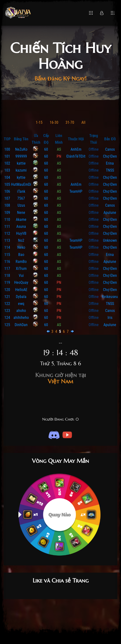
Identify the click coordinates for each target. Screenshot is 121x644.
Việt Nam (61, 378)
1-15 (39, 122)
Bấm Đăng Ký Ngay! (60, 79)
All (83, 122)
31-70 (70, 122)
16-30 (54, 122)
